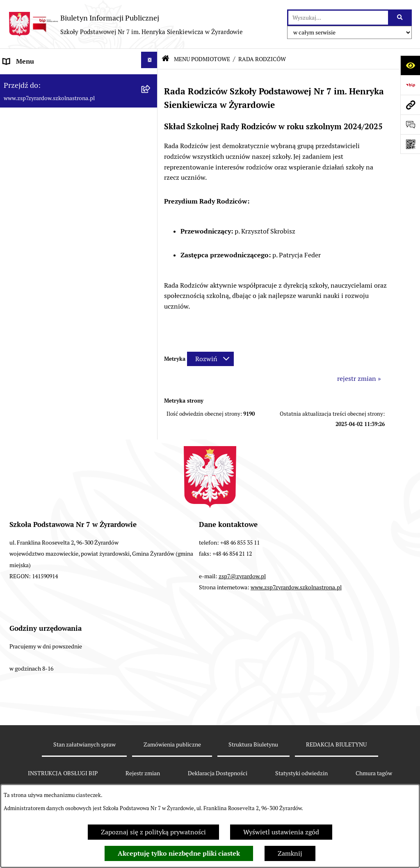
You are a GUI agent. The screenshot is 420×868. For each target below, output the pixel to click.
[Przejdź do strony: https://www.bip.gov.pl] (410, 85)
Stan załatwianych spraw (84, 744)
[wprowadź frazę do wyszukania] (338, 18)
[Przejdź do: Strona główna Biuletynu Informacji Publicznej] (165, 59)
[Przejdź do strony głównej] (126, 24)
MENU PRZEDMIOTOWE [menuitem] (40, 269)
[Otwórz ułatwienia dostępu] (410, 65)
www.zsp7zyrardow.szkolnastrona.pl (296, 587)
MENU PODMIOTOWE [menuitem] (36, 81)
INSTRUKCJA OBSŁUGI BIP (63, 773)
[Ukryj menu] (149, 60)
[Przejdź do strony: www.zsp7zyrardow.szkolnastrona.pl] (410, 105)
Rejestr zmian (143, 773)
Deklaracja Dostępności (218, 773)
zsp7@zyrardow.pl (242, 576)
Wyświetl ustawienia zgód (281, 832)
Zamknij (290, 853)
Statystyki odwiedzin (301, 773)
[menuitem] (79, 113)
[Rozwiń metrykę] (210, 359)
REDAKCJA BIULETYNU (336, 744)
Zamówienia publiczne (172, 744)
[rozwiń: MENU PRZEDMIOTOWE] (151, 268)
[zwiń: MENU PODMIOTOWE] (151, 80)
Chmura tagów (374, 773)
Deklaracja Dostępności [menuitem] (37, 289)
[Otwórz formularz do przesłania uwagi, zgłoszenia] (410, 124)
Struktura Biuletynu (253, 744)
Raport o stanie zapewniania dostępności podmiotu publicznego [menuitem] (64, 315)
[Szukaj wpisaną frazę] (401, 18)
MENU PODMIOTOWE (202, 59)
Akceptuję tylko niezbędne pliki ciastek (179, 853)
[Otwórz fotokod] (410, 144)
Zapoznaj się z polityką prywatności (153, 832)
